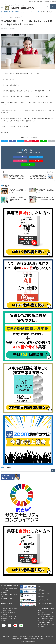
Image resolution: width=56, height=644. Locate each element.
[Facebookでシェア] (13, 141)
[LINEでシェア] (43, 141)
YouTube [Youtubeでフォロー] (36, 161)
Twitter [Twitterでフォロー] (36, 157)
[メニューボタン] (2, 7)
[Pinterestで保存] (36, 141)
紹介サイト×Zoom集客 (15, 17)
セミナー (5, 17)
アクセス (53, 2)
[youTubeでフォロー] (15, 626)
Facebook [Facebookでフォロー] (20, 157)
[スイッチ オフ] (48, 7)
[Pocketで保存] (28, 141)
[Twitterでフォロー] (4, 626)
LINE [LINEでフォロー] (28, 164)
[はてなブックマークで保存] (20, 141)
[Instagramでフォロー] (10, 626)
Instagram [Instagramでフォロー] (20, 161)
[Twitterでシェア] (5, 141)
